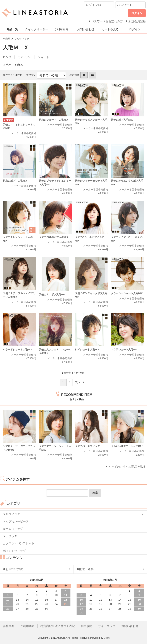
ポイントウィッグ (14, 551)
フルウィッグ (22, 39)
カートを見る (110, 29)
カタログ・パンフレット (19, 543)
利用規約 (86, 626)
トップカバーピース (16, 521)
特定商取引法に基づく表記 (58, 626)
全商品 (7, 39)
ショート (43, 57)
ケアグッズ (10, 536)
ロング (7, 57)
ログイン (135, 29)
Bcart (107, 638)
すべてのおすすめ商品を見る (127, 467)
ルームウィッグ (13, 529)
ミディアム (25, 57)
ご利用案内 (61, 29)
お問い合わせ (86, 29)
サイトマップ (107, 626)
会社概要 (9, 626)
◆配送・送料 (85, 569)
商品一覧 (12, 29)
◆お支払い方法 (13, 569)
